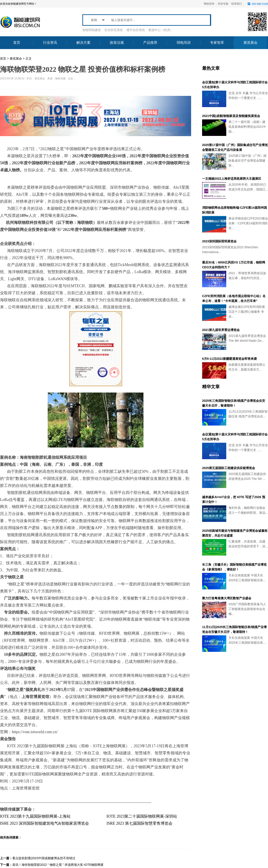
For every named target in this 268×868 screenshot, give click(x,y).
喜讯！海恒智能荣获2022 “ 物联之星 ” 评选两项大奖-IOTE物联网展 (58, 865)
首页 (3, 58)
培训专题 (223, 4)
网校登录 (209, 4)
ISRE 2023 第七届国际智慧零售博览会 (139, 823)
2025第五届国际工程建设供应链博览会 (229, 468)
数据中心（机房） (161, 30)
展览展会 (16, 58)
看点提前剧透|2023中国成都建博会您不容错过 (44, 858)
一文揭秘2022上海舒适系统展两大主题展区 (232, 179)
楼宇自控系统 (136, 30)
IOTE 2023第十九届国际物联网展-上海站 (35, 816)
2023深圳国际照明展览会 (219, 241)
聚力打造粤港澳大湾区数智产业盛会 (227, 598)
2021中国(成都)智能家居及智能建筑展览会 (231, 116)
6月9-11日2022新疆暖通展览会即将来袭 (229, 359)
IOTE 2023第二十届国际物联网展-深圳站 (142, 816)
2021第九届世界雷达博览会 (221, 330)
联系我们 (237, 4)
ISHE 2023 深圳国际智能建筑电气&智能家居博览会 (44, 823)
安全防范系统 (114, 30)
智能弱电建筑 (92, 30)
